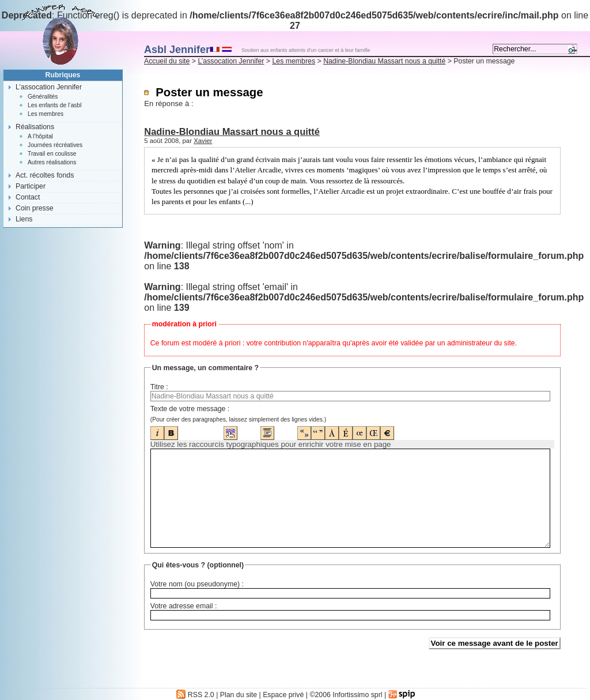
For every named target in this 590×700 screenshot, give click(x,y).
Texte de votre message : (190, 409)
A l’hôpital (40, 136)
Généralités (43, 97)
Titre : (159, 387)
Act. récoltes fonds (45, 175)
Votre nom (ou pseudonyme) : (197, 584)
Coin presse (35, 208)
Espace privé (283, 695)
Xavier (203, 141)
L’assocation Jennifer (231, 61)
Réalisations (35, 127)
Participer (31, 186)
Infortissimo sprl (357, 695)
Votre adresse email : (184, 606)
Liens (24, 219)
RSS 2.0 (195, 695)
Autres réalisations (52, 162)
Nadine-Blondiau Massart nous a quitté (384, 61)
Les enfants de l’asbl (54, 105)
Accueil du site (167, 61)
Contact (28, 197)
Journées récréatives (55, 145)
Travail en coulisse (52, 154)
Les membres (294, 61)
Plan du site (239, 695)
